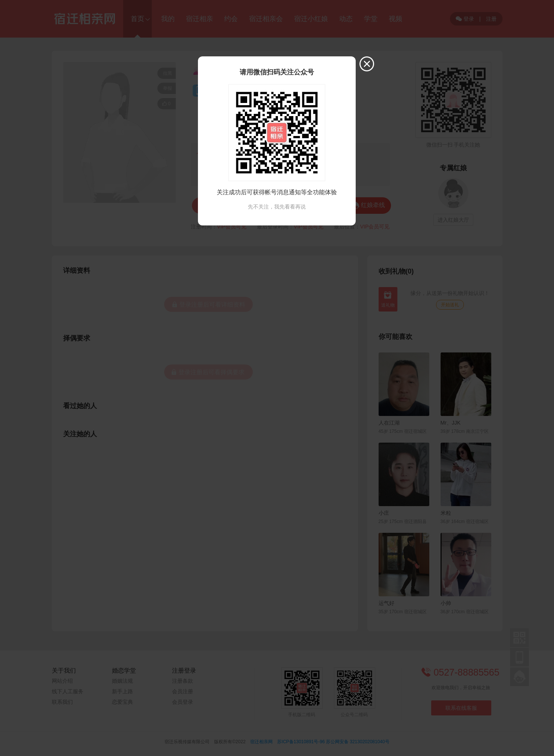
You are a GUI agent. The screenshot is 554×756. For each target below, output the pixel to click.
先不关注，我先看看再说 (277, 207)
